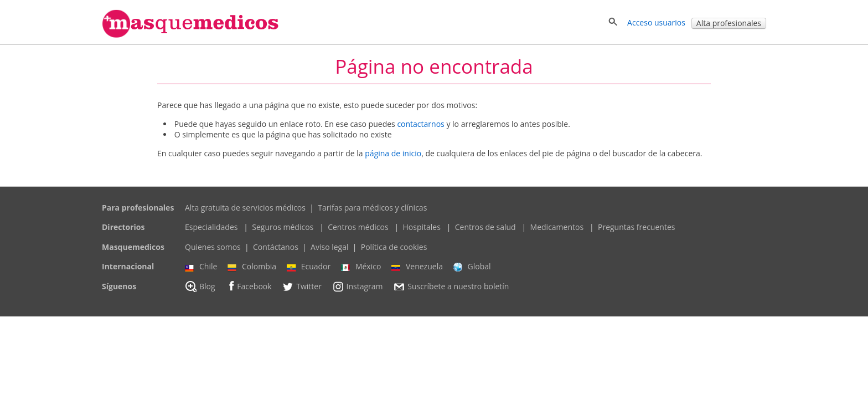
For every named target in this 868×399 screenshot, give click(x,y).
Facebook (248, 286)
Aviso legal (329, 247)
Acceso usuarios (656, 22)
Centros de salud (485, 227)
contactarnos (420, 124)
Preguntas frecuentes (636, 227)
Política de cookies (394, 247)
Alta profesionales (729, 23)
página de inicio (393, 153)
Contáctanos (276, 247)
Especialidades (211, 227)
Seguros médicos (283, 227)
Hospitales (421, 227)
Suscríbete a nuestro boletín (451, 287)
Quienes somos (213, 247)
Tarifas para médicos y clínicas (372, 208)
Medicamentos (557, 227)
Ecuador (309, 267)
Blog (200, 287)
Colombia (252, 267)
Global (472, 267)
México (361, 267)
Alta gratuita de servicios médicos (245, 208)
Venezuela (417, 267)
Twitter (302, 287)
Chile (201, 267)
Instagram (358, 287)
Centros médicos (358, 227)
